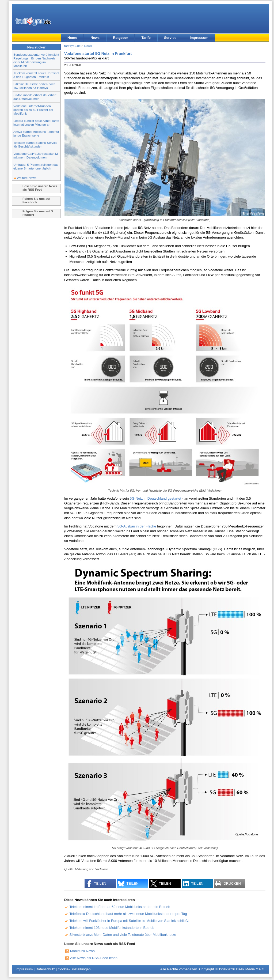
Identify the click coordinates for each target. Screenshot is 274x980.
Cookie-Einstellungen (74, 969)
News (95, 38)
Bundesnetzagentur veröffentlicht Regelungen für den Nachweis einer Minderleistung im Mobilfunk (36, 60)
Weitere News (27, 178)
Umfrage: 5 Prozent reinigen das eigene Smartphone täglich (36, 166)
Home (72, 38)
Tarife (146, 38)
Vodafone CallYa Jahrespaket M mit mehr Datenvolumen (36, 155)
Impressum (199, 38)
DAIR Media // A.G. (251, 969)
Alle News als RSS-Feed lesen (94, 958)
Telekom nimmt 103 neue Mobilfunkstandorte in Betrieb (112, 928)
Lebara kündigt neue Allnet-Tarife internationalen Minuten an (36, 123)
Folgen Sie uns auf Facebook (36, 200)
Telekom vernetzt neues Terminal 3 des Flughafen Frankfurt (36, 75)
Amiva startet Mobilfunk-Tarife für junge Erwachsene (36, 133)
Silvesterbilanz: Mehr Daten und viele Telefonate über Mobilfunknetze (123, 935)
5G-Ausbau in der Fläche (137, 526)
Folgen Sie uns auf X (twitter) (38, 213)
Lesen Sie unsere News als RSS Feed (40, 188)
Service (170, 38)
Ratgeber (120, 38)
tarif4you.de (72, 46)
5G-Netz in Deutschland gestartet (155, 498)
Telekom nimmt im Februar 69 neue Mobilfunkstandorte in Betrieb (120, 907)
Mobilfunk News (82, 951)
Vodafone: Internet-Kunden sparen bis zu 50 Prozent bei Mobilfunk (33, 110)
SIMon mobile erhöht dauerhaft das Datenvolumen (35, 97)
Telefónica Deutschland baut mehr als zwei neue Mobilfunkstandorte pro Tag (128, 914)
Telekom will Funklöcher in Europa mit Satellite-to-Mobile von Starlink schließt (129, 921)
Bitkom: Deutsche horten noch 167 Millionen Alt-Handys (34, 86)
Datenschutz (45, 969)
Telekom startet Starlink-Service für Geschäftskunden (35, 144)
